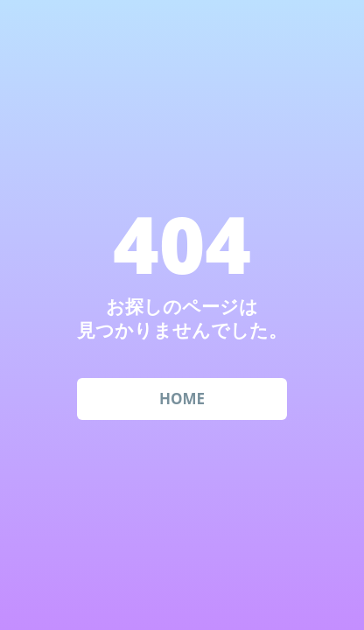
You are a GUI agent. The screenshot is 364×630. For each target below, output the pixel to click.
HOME (182, 399)
